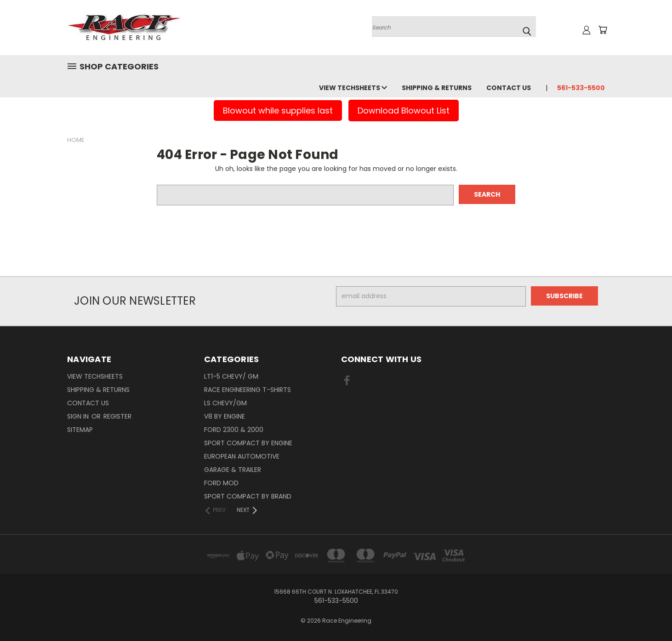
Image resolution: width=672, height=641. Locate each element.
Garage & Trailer (233, 470)
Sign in (79, 416)
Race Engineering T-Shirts (248, 390)
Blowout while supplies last (278, 111)
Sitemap (80, 430)
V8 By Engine (225, 416)
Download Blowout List (404, 111)
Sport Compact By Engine (248, 443)
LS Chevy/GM (225, 403)
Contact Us (509, 88)
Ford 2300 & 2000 (234, 430)
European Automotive (242, 456)
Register (117, 416)
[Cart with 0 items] (603, 30)
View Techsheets (353, 88)
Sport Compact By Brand (248, 496)
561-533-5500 (581, 88)
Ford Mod (221, 483)
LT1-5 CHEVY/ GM (231, 376)
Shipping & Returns (437, 88)
